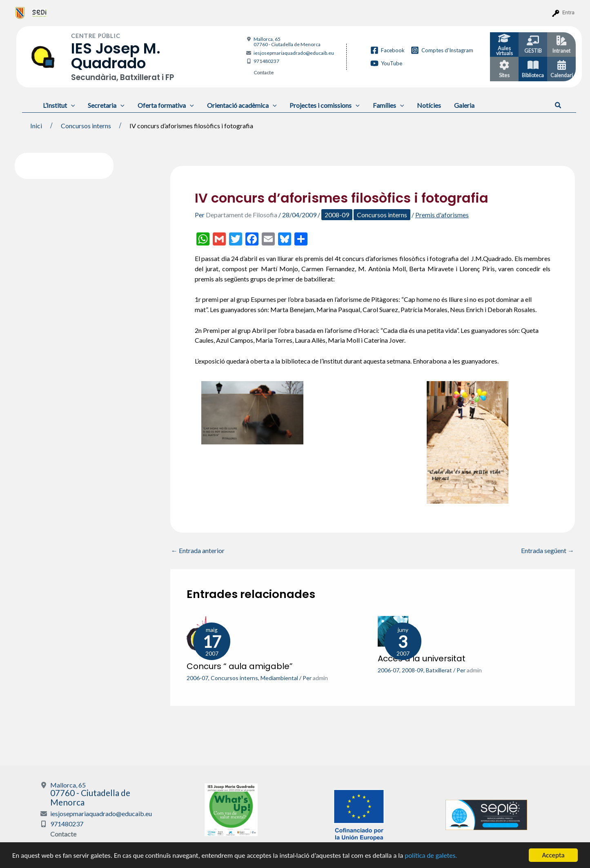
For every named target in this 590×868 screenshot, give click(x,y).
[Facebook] (387, 50)
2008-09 (337, 215)
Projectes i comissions (325, 105)
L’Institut (59, 105)
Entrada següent (548, 551)
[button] (558, 105)
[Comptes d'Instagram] (442, 50)
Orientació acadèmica (242, 105)
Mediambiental (279, 678)
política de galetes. (431, 856)
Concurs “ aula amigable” (240, 666)
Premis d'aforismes (442, 215)
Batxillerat (439, 670)
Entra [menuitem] (568, 12)
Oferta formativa (166, 105)
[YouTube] (386, 63)
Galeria (464, 105)
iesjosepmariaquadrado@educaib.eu (294, 53)
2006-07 (197, 678)
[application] (71, 105)
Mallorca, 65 (287, 42)
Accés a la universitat (422, 658)
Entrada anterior (198, 551)
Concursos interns (382, 215)
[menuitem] (20, 13)
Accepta (553, 855)
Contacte (264, 73)
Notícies (429, 105)
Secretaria (106, 105)
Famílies (389, 105)
